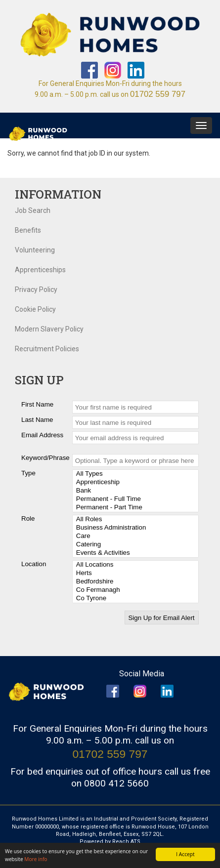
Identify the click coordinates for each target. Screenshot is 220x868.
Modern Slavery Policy (49, 329)
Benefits (28, 230)
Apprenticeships (40, 270)
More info (36, 859)
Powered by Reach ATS (110, 842)
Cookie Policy (35, 309)
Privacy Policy (36, 289)
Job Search (33, 210)
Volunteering (35, 250)
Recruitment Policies (47, 349)
